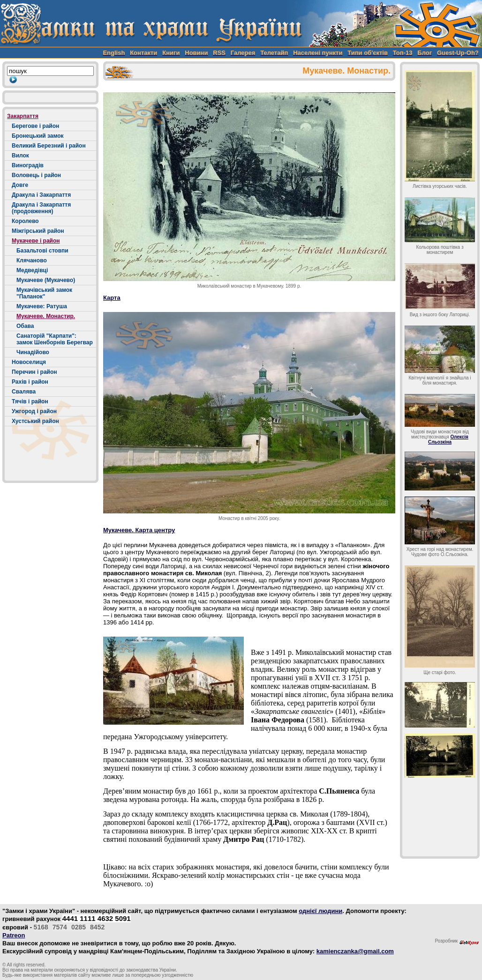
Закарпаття (23, 116)
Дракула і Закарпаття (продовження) (41, 208)
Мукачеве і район (36, 241)
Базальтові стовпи (42, 251)
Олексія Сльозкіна (448, 439)
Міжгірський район (38, 231)
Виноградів (28, 165)
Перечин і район (34, 372)
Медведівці (32, 270)
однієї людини (320, 911)
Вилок (20, 156)
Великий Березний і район (49, 146)
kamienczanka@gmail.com (355, 951)
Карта (112, 298)
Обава (25, 326)
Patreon (14, 935)
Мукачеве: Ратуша (42, 306)
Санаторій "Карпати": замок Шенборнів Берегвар (55, 339)
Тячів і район (30, 401)
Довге (20, 185)
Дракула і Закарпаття (41, 195)
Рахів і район (30, 382)
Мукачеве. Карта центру (139, 530)
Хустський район (35, 421)
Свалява (24, 392)
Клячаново (32, 260)
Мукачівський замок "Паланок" (44, 293)
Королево (25, 221)
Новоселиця (29, 362)
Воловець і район (36, 175)
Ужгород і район (34, 411)
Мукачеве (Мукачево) (46, 280)
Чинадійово (33, 352)
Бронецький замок (38, 136)
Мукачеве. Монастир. (46, 316)
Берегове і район (35, 126)
